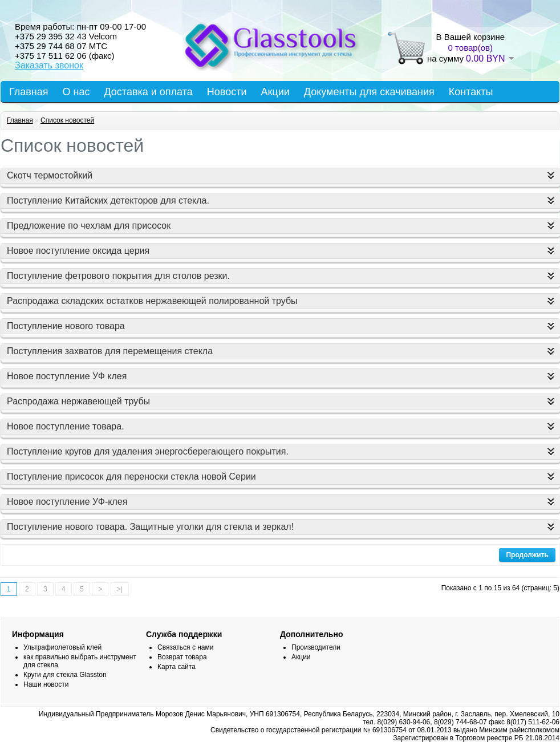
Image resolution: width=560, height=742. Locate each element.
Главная (29, 92)
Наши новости (46, 684)
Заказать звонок (49, 65)
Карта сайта (176, 667)
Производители (316, 647)
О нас (76, 92)
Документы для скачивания (369, 92)
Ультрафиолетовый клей (62, 647)
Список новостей (67, 120)
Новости (227, 92)
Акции (275, 92)
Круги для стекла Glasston (65, 675)
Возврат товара (182, 657)
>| (120, 589)
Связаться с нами (185, 647)
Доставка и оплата (148, 92)
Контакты (471, 92)
